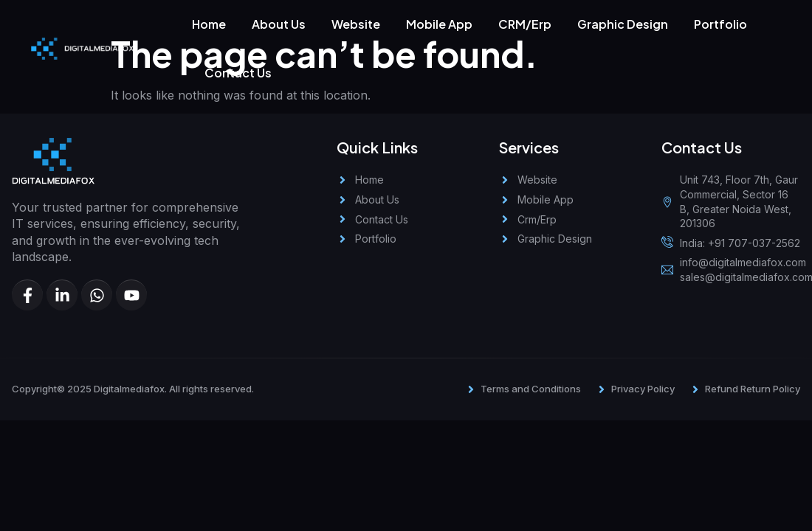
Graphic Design (623, 24)
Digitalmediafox (129, 389)
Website (356, 24)
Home (209, 24)
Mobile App (439, 24)
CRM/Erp (525, 24)
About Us (279, 24)
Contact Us (238, 73)
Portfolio (720, 24)
